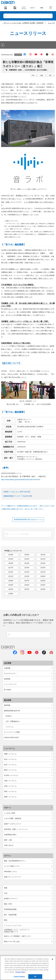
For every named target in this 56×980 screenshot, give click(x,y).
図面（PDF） (9, 904)
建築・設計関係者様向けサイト (15, 861)
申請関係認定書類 (10, 909)
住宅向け (9, 716)
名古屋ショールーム (11, 775)
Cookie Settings (19, 976)
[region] (28, 968)
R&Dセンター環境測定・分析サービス (17, 936)
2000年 (43, 589)
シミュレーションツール (13, 925)
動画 (6, 920)
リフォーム (10, 727)
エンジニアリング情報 (12, 732)
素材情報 (7, 705)
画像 (42, 76)
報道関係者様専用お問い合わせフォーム (28, 519)
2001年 (27, 589)
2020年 (11, 563)
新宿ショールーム (10, 770)
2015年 (43, 568)
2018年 (43, 563)
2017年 (11, 568)
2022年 (27, 559)
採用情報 (7, 679)
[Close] (52, 959)
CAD (6, 893)
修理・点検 (8, 840)
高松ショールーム (10, 791)
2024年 (43, 555)
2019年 (27, 563)
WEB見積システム (11, 871)
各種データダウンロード (13, 824)
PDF (33, 76)
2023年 (11, 559)
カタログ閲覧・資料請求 (13, 818)
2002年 (11, 589)
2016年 (27, 568)
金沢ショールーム (10, 765)
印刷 (50, 76)
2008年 (11, 581)
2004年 (27, 585)
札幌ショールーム (10, 754)
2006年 (43, 581)
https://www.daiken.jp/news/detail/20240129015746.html (21, 480)
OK (35, 976)
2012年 (43, 572)
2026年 (11, 555)
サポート (8, 808)
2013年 (27, 572)
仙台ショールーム (10, 759)
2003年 (43, 585)
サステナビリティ (10, 674)
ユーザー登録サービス (12, 866)
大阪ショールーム (10, 781)
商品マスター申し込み (12, 942)
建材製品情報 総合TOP (12, 711)
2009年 (43, 576)
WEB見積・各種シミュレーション (16, 829)
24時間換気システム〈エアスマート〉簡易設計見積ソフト (17, 931)
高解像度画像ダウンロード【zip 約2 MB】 (18, 496)
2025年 (27, 555)
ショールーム (9, 748)
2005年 (11, 585)
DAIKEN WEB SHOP (11, 737)
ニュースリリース (10, 684)
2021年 (43, 559)
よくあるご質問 (10, 813)
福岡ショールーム (10, 797)
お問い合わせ (9, 845)
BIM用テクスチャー (11, 899)
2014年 (11, 572)
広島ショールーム (10, 786)
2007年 (27, 581)
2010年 (27, 576)
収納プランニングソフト (13, 877)
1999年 (11, 594)
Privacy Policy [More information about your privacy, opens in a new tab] (20, 972)
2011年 (11, 576)
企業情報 (7, 668)
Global (7, 690)
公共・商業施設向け (13, 721)
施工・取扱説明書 (10, 915)
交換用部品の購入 (10, 835)
